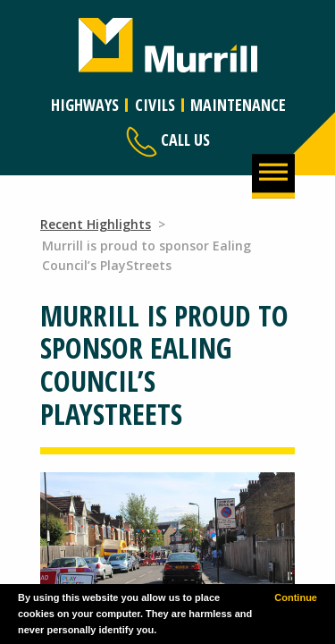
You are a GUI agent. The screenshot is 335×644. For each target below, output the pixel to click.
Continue (296, 597)
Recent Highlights (96, 224)
